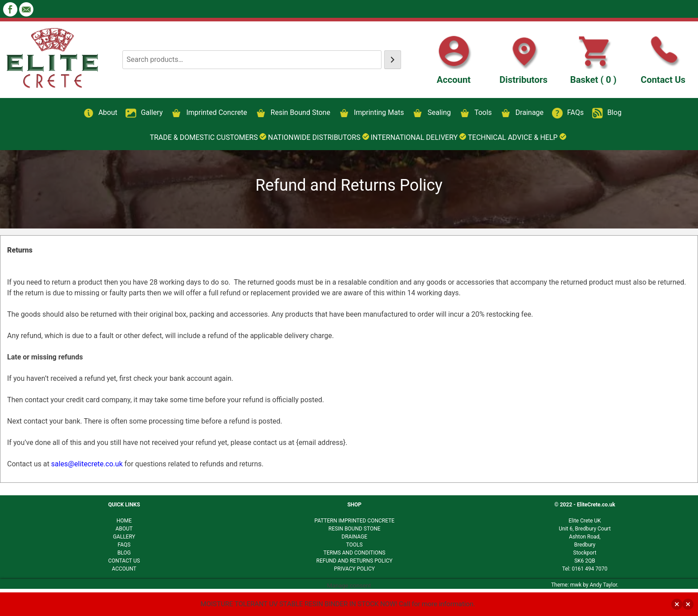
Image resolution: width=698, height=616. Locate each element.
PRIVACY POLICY (354, 569)
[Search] (393, 60)
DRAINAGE (354, 537)
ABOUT (124, 529)
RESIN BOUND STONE (355, 529)
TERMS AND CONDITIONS (355, 553)
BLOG (124, 553)
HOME (124, 521)
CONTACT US (124, 561)
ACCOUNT (124, 569)
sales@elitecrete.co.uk (87, 464)
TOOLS (355, 545)
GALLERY (124, 537)
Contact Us (663, 80)
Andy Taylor (603, 585)
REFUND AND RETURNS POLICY (355, 561)
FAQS (124, 545)
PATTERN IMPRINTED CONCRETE (354, 521)
